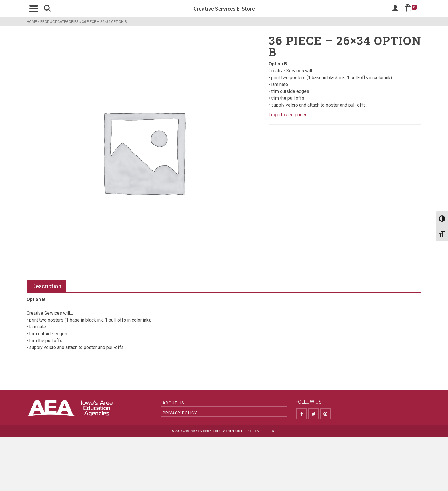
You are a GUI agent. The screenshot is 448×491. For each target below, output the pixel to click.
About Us (173, 403)
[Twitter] (313, 414)
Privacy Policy (180, 413)
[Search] (47, 9)
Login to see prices (288, 115)
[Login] (395, 9)
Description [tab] (47, 286)
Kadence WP (267, 431)
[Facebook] (301, 414)
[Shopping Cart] (412, 9)
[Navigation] (34, 9)
